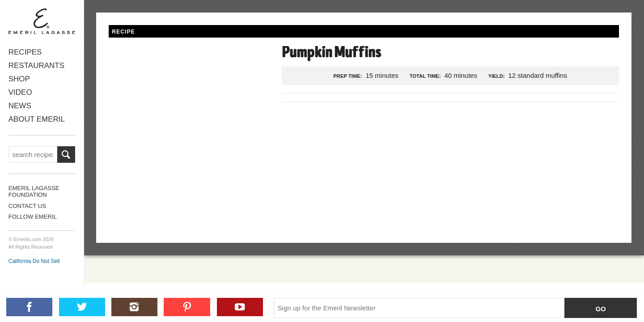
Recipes (25, 52)
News (20, 106)
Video (20, 92)
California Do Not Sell (34, 261)
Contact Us (27, 206)
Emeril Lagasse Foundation (34, 191)
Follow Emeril (33, 217)
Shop (19, 79)
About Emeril (36, 119)
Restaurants (36, 66)
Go (600, 309)
